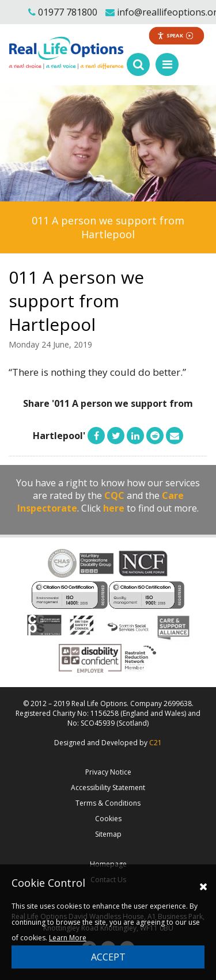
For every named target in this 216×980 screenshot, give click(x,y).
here (114, 508)
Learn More (68, 938)
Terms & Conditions (108, 803)
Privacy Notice (108, 772)
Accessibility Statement (108, 788)
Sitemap (108, 834)
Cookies (108, 819)
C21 (156, 743)
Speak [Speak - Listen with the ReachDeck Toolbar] (175, 35)
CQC (114, 495)
